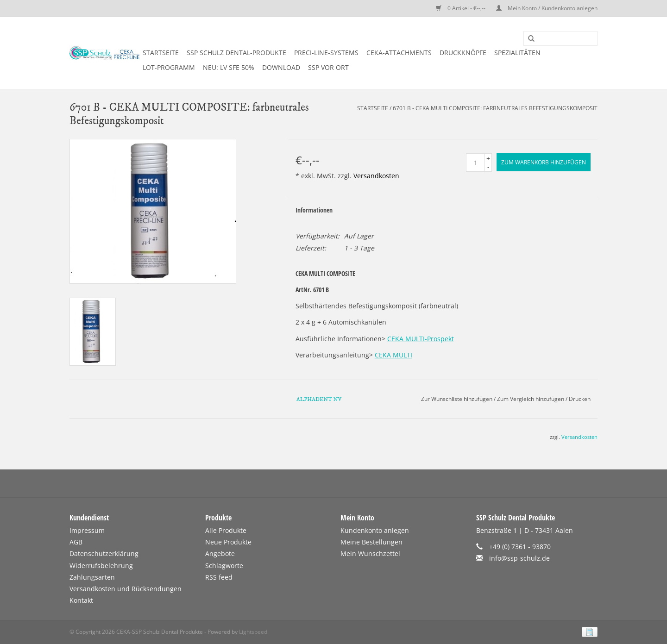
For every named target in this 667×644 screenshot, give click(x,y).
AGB (76, 542)
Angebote (220, 553)
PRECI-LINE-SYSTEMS (326, 53)
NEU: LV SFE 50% (229, 67)
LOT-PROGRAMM (169, 67)
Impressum (87, 530)
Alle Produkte (226, 530)
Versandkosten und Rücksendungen (126, 589)
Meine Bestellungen (371, 542)
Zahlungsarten (92, 577)
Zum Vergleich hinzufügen (531, 399)
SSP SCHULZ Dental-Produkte (236, 53)
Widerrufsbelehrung (101, 566)
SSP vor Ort (328, 67)
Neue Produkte (228, 542)
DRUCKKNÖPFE (463, 53)
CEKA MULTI (393, 355)
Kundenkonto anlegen (375, 530)
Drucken (580, 399)
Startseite (161, 53)
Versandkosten (376, 176)
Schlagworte (224, 566)
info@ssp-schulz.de (519, 558)
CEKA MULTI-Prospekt (421, 339)
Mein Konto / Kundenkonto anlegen (547, 8)
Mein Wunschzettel (370, 553)
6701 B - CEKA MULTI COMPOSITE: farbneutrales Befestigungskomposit (495, 108)
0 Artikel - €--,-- (461, 8)
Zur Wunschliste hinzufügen (457, 399)
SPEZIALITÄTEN (517, 53)
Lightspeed (253, 632)
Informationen (314, 210)
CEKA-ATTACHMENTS (399, 53)
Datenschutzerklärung (104, 553)
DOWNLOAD (281, 67)
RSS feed (219, 577)
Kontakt (81, 600)
